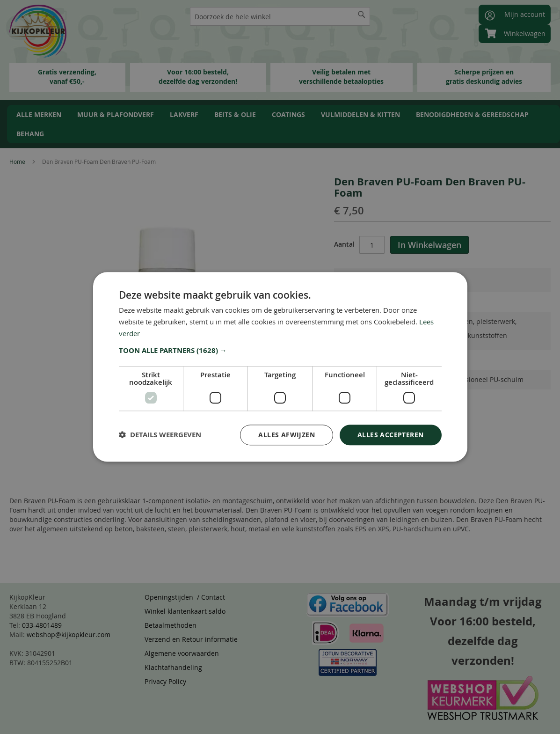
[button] (280, 351)
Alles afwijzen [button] (287, 435)
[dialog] (280, 367)
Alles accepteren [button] (390, 435)
